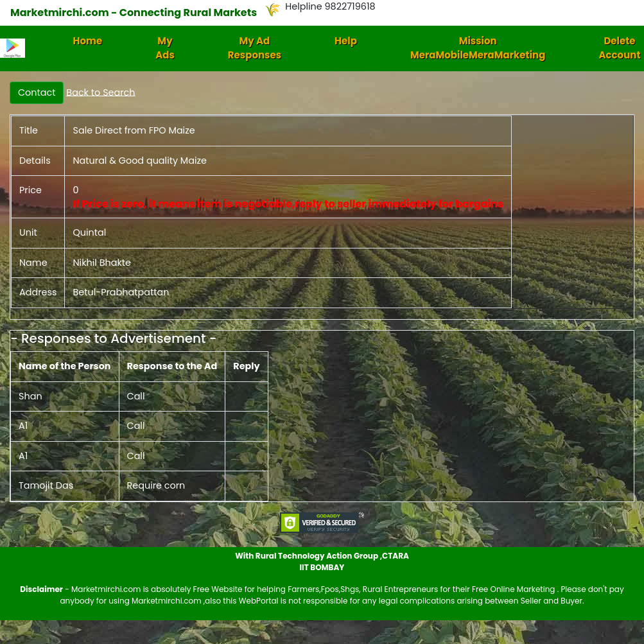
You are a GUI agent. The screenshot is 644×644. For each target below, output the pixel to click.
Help (346, 41)
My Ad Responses (255, 48)
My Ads (165, 48)
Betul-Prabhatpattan (121, 292)
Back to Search (100, 92)
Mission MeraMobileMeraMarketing (478, 48)
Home (88, 41)
